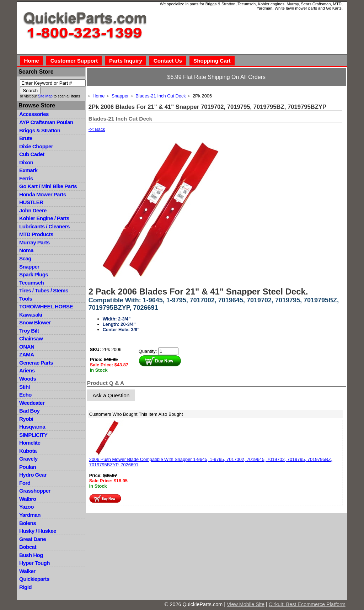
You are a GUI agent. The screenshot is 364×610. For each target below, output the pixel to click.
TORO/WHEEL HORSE (46, 306)
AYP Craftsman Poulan (46, 122)
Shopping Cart (212, 61)
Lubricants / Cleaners (44, 226)
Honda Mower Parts (42, 194)
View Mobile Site (246, 604)
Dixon (26, 162)
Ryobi (26, 419)
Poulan (28, 467)
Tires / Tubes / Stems (44, 290)
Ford (25, 483)
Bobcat (28, 547)
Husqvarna (32, 427)
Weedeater (32, 403)
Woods (28, 379)
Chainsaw (31, 338)
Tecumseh (31, 283)
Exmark (28, 170)
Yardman (30, 515)
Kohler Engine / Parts (44, 218)
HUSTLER (31, 202)
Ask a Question (111, 395)
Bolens (28, 523)
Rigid (25, 587)
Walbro (28, 499)
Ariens (27, 370)
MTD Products (36, 234)
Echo (25, 395)
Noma (26, 250)
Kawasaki (31, 315)
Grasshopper (35, 491)
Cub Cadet (32, 154)
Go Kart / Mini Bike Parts (48, 186)
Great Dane (33, 539)
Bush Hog (31, 555)
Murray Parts (34, 242)
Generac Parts (36, 363)
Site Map (45, 96)
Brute (26, 138)
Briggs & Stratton (40, 130)
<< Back (97, 129)
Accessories (34, 114)
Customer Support (74, 61)
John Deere (33, 210)
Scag (25, 258)
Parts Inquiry (126, 61)
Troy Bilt (29, 331)
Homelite (30, 443)
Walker (27, 571)
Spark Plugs (34, 274)
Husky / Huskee (38, 531)
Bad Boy (29, 411)
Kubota (28, 451)
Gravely (28, 459)
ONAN (27, 347)
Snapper (29, 267)
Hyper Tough (34, 563)
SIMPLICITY (33, 435)
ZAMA (26, 354)
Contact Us (168, 61)
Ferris (26, 178)
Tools (26, 299)
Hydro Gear (33, 475)
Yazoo (26, 507)
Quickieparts (34, 579)
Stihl (25, 387)
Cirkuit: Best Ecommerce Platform (307, 604)
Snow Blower (35, 322)
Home (31, 61)
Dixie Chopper (36, 146)
